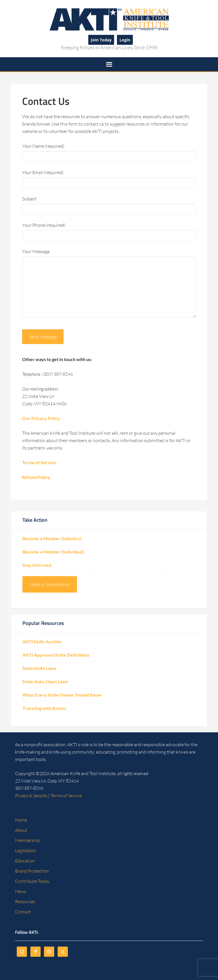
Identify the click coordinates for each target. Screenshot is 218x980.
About (21, 830)
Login (125, 40)
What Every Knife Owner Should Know (62, 695)
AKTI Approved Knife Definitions (56, 655)
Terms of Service (39, 462)
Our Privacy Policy (41, 418)
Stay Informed (37, 565)
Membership (28, 840)
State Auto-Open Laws (45, 681)
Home (21, 820)
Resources (25, 901)
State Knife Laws (39, 668)
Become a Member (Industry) (52, 538)
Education (25, 861)
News (21, 891)
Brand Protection (32, 871)
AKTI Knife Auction (42, 641)
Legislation (26, 850)
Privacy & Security (31, 796)
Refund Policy (36, 477)
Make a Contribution (50, 584)
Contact (23, 912)
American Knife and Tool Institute (109, 19)
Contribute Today (32, 881)
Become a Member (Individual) (53, 552)
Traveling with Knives (44, 708)
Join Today (101, 40)
